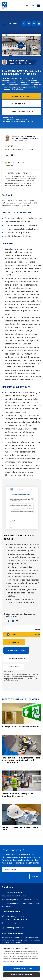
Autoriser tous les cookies (21, 968)
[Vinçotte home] (5, 6)
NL (27, 6)
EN (33, 6)
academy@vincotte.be (15, 928)
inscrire (35, 876)
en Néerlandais (21, 119)
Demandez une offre (29, 138)
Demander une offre (10, 121)
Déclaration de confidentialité (14, 896)
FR (12, 155)
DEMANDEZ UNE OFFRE (21, 104)
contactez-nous (27, 121)
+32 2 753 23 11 (12, 923)
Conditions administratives (13, 892)
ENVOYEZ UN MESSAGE (16, 659)
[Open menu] (38, 6)
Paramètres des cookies (21, 975)
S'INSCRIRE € (14, 642)
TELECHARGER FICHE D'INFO (22, 112)
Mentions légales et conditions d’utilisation (20, 899)
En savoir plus (19, 961)
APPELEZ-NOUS (14, 667)
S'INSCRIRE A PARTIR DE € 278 (21, 96)
